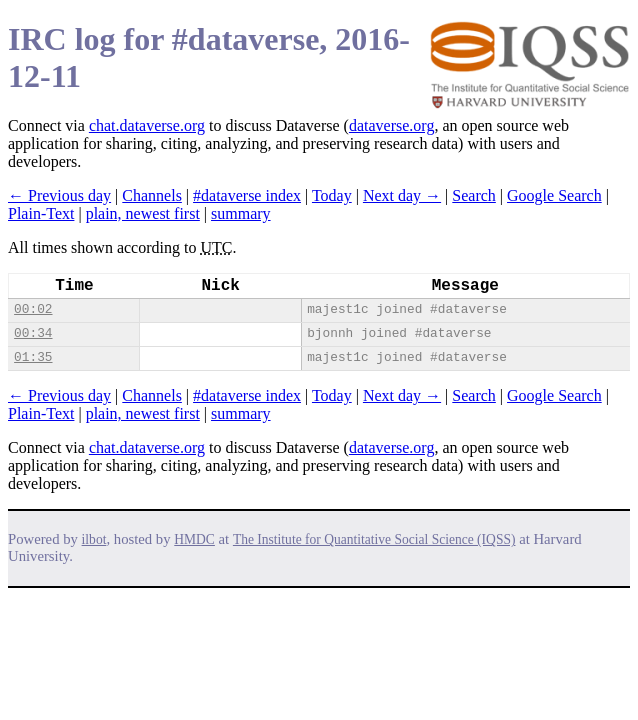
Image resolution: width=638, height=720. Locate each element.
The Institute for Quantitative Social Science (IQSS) (374, 539)
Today (332, 195)
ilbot (94, 539)
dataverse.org (391, 125)
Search (474, 195)
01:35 (33, 357)
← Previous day (59, 195)
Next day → (402, 195)
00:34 (33, 333)
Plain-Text (41, 213)
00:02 (33, 309)
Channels (152, 195)
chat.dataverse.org (147, 125)
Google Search (554, 195)
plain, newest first (143, 213)
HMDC (194, 539)
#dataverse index (247, 195)
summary (241, 213)
